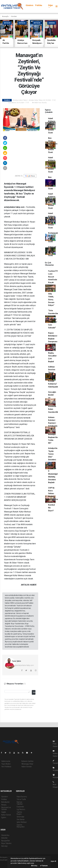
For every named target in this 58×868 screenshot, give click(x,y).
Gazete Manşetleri (21, 826)
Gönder (34, 692)
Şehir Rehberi (22, 822)
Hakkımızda (6, 761)
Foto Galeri (55, 744)
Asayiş (4, 805)
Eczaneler (20, 807)
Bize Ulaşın (55, 785)
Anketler (5, 838)
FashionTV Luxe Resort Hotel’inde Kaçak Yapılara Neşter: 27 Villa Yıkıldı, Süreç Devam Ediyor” (53, 288)
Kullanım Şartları (27, 761)
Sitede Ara (5, 835)
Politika (39, 5)
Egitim (4, 817)
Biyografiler (6, 841)
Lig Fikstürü (21, 809)
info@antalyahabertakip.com (23, 665)
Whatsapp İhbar (27, 764)
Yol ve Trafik (21, 799)
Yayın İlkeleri (6, 764)
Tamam (44, 866)
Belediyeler (5, 802)
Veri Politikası (6, 767)
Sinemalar (21, 817)
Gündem (29, 5)
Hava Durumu (22, 797)
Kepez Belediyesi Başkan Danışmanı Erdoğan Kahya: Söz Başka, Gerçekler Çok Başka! (53, 347)
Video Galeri (55, 754)
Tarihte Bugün (19, 813)
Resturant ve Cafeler (6, 808)
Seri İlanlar (21, 819)
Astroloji (4, 846)
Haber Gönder (27, 767)
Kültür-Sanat (6, 815)
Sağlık (4, 812)
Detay (34, 866)
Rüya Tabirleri (6, 843)
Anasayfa (5, 16)
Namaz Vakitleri (20, 803)
